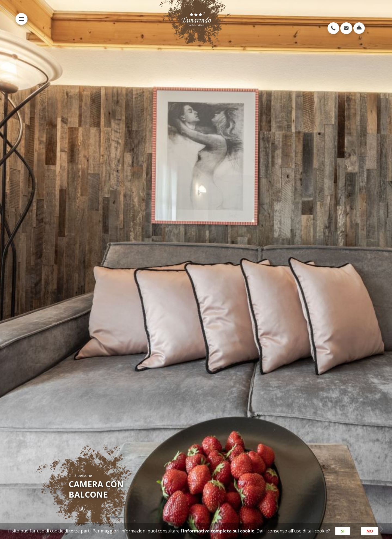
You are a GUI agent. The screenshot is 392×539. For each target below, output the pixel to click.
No (370, 531)
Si (342, 531)
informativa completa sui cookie (218, 531)
